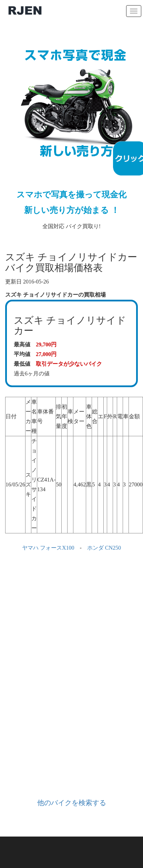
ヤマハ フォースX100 (48, 548)
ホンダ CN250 (104, 548)
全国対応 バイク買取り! (71, 131)
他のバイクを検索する (72, 803)
